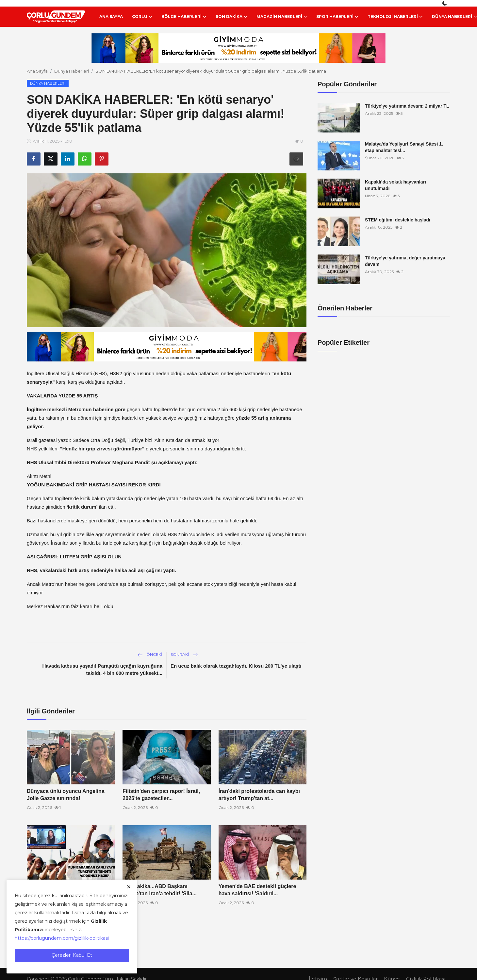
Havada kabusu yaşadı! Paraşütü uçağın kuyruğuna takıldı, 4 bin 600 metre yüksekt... (102, 669)
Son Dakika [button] (231, 17)
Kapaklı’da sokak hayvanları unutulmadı (395, 185)
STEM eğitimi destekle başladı (398, 220)
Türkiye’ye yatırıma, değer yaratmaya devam (405, 261)
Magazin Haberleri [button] (282, 17)
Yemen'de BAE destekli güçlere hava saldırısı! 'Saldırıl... (257, 890)
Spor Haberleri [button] (337, 17)
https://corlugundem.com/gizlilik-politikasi (62, 938)
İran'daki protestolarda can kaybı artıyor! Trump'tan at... (259, 795)
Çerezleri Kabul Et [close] (72, 955)
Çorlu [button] (142, 17)
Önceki (150, 654)
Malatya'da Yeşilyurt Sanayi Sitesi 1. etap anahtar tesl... (404, 147)
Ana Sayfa (111, 17)
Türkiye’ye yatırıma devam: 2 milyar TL (407, 106)
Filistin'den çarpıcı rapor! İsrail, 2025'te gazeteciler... (161, 795)
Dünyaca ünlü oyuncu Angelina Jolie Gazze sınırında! (66, 795)
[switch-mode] (445, 3)
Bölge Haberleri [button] (184, 17)
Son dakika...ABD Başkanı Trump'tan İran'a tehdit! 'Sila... (160, 890)
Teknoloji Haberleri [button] (395, 17)
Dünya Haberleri (72, 71)
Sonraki (184, 654)
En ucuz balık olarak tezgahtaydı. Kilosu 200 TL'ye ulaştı (236, 666)
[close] (129, 887)
